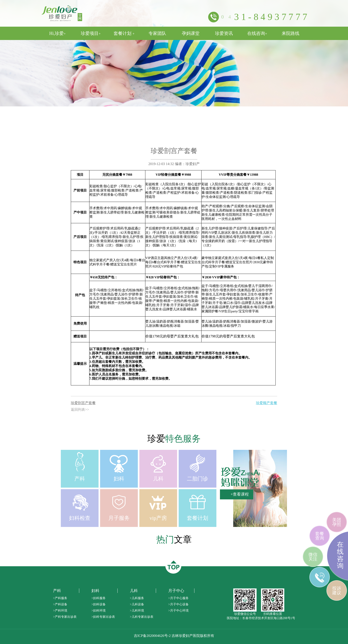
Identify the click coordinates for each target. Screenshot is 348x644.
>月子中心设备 (178, 604)
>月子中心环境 (178, 611)
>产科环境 (60, 611)
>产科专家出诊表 (65, 617)
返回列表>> (80, 410)
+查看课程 (240, 494)
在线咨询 (257, 33)
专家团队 (157, 33)
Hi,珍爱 (57, 33)
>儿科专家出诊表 (142, 617)
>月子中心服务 (178, 598)
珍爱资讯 (224, 33)
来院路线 (291, 33)
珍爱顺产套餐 (267, 403)
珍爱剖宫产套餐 (83, 403)
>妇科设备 (99, 604)
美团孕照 (337, 522)
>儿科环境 (137, 611)
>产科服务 (60, 598)
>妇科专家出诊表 (103, 617)
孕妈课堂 (191, 33)
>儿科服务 (137, 598)
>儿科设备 (137, 604)
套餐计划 (124, 33)
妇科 (95, 591)
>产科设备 (60, 604)
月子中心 (176, 591)
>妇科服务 (99, 598)
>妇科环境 (99, 611)
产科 (57, 591)
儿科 (134, 591)
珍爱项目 (91, 33)
